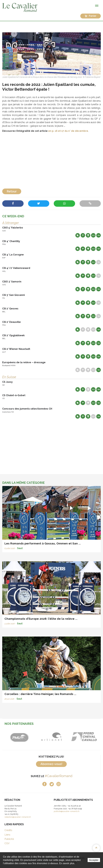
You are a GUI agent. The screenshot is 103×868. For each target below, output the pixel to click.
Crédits (8, 830)
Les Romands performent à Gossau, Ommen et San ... (43, 543)
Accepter (94, 860)
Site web (78, 235)
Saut (20, 548)
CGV (7, 843)
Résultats (88, 235)
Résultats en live (93, 235)
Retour (12, 191)
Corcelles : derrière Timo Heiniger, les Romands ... (40, 694)
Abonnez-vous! (51, 764)
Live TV (99, 235)
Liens (7, 835)
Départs (83, 235)
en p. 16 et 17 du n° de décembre (68, 131)
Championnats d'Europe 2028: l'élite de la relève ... (41, 619)
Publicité (9, 839)
